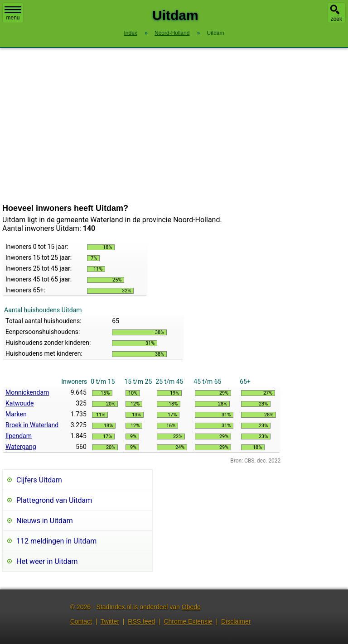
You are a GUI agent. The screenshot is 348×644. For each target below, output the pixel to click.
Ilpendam (19, 436)
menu (13, 14)
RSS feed (141, 621)
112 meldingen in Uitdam (56, 541)
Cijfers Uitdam (39, 480)
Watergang (21, 447)
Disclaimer (236, 621)
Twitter (110, 621)
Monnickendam (27, 392)
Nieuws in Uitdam (45, 521)
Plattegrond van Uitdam (54, 500)
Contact (81, 621)
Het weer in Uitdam (47, 561)
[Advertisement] (174, 126)
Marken (16, 414)
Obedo (191, 607)
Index (130, 33)
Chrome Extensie (188, 621)
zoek (336, 19)
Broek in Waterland (32, 425)
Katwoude (20, 403)
